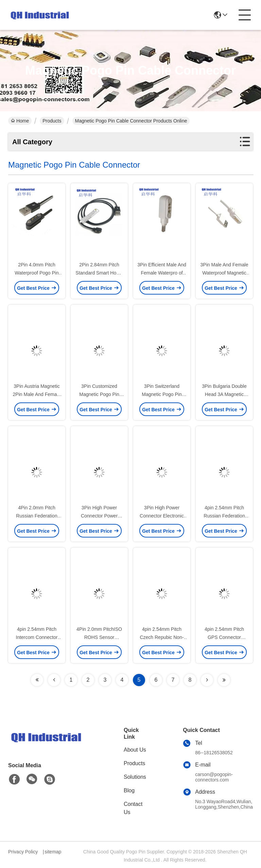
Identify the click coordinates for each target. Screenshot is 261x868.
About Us (135, 750)
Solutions (135, 777)
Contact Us (133, 808)
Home (20, 121)
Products (52, 121)
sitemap (53, 852)
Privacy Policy (23, 852)
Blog (129, 790)
